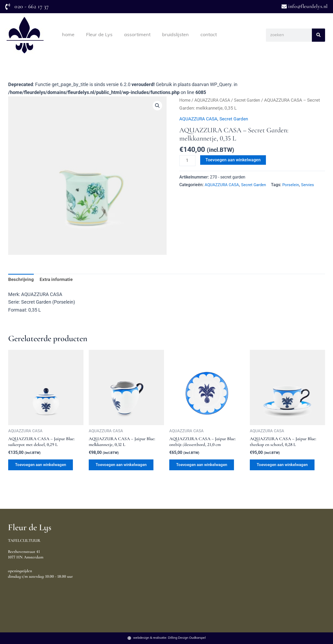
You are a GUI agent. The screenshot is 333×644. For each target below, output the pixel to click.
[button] (157, 106)
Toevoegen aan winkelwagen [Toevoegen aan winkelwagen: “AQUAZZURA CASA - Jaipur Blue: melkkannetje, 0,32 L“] (124, 467)
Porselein (294, 185)
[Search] (318, 35)
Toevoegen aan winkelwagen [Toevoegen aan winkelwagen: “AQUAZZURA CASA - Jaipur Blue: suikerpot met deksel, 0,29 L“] (44, 467)
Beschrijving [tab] (21, 280)
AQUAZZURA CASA (214, 100)
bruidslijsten (175, 35)
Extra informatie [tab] (58, 280)
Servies (311, 185)
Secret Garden (252, 100)
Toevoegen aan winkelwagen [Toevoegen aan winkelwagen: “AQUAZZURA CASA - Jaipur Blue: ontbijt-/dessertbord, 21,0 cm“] (205, 467)
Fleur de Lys (99, 35)
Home (185, 100)
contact (209, 35)
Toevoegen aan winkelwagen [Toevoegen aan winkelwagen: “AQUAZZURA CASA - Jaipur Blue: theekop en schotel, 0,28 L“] (285, 467)
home (68, 35)
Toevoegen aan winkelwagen (234, 160)
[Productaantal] (188, 161)
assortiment (137, 35)
